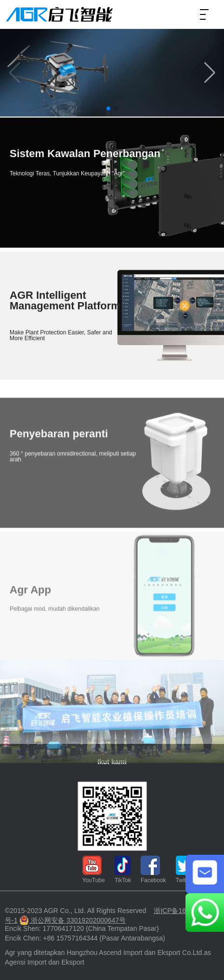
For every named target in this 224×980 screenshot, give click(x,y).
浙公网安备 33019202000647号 (72, 920)
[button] (210, 73)
